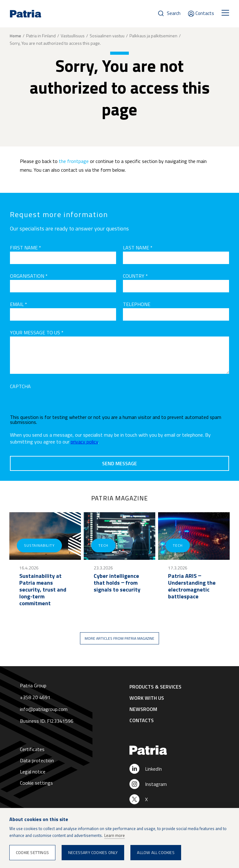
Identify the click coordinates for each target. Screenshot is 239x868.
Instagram (156, 784)
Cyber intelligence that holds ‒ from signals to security (117, 583)
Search (174, 13)
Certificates (32, 749)
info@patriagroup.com (44, 709)
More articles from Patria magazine (119, 638)
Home (15, 36)
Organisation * (29, 276)
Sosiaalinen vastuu (107, 36)
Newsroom (143, 709)
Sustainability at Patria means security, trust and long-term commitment (43, 590)
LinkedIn (153, 769)
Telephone (137, 304)
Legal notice (33, 772)
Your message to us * (37, 332)
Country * (135, 276)
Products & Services (155, 687)
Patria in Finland (41, 36)
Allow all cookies (156, 852)
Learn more (115, 835)
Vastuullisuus (73, 36)
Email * (19, 304)
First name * (26, 248)
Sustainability (39, 545)
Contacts (205, 13)
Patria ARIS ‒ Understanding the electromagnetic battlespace (192, 586)
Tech (103, 545)
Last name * (138, 248)
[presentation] (57, 402)
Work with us (147, 698)
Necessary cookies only (93, 852)
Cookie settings (36, 783)
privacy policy (84, 442)
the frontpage (74, 161)
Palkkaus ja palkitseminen (153, 36)
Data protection (37, 760)
